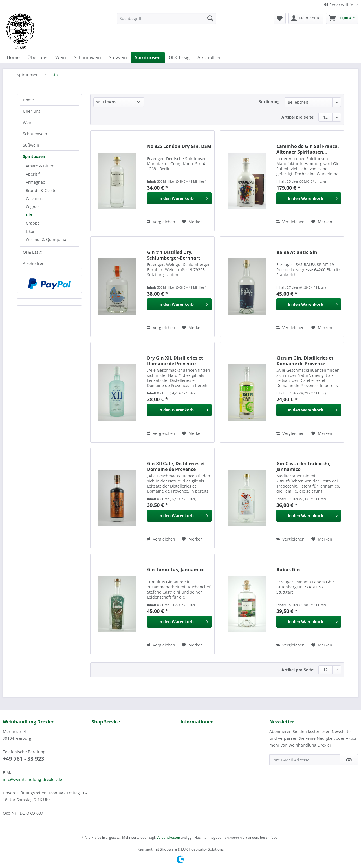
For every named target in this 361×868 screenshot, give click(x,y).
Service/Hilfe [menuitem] (339, 5)
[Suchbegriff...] (167, 18)
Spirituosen (34, 156)
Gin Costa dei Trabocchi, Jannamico (303, 466)
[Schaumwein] (87, 57)
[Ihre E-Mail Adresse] (305, 760)
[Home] (13, 57)
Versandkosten (168, 837)
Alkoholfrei (33, 263)
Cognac (33, 207)
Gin (29, 215)
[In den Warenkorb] (179, 198)
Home (28, 100)
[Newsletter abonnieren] (349, 760)
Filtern (106, 102)
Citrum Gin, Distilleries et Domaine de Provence (305, 361)
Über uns (32, 111)
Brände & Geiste (41, 190)
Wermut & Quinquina (46, 239)
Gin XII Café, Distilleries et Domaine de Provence (176, 466)
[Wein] (61, 57)
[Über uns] (38, 57)
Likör (30, 231)
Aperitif (33, 174)
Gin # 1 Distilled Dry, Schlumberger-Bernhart (174, 255)
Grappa (33, 223)
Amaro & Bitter (40, 166)
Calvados (34, 199)
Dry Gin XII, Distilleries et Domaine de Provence (175, 361)
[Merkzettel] (280, 18)
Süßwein (31, 145)
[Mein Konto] (306, 18)
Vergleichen (161, 222)
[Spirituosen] (148, 57)
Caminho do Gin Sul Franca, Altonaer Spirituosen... (308, 149)
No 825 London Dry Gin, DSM (179, 146)
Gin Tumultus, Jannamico (176, 570)
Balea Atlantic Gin (297, 252)
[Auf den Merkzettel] (192, 222)
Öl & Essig (32, 252)
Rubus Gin (288, 570)
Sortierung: (270, 102)
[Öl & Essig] (179, 57)
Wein (28, 122)
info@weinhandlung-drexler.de (32, 779)
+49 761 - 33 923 (24, 759)
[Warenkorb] (342, 18)
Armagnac (35, 182)
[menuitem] (167, 21)
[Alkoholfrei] (209, 57)
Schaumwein (35, 134)
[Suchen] (210, 18)
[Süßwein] (118, 57)
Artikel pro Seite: (298, 117)
